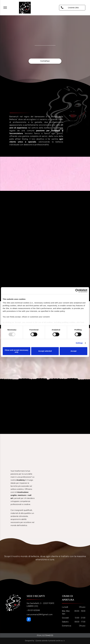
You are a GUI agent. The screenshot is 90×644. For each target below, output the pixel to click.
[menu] (5, 8)
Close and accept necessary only (16, 351)
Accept (73, 351)
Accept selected (45, 351)
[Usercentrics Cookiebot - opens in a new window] (77, 291)
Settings (79, 343)
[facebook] (29, 620)
